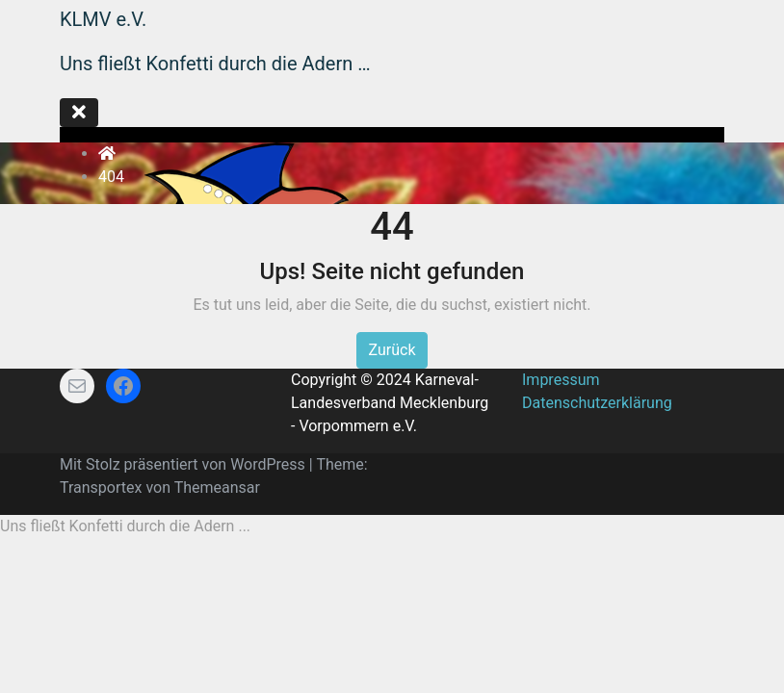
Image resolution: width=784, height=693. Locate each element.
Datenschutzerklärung (597, 403)
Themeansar (217, 488)
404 (111, 177)
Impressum (561, 380)
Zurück (392, 350)
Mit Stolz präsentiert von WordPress (184, 464)
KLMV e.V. (103, 19)
